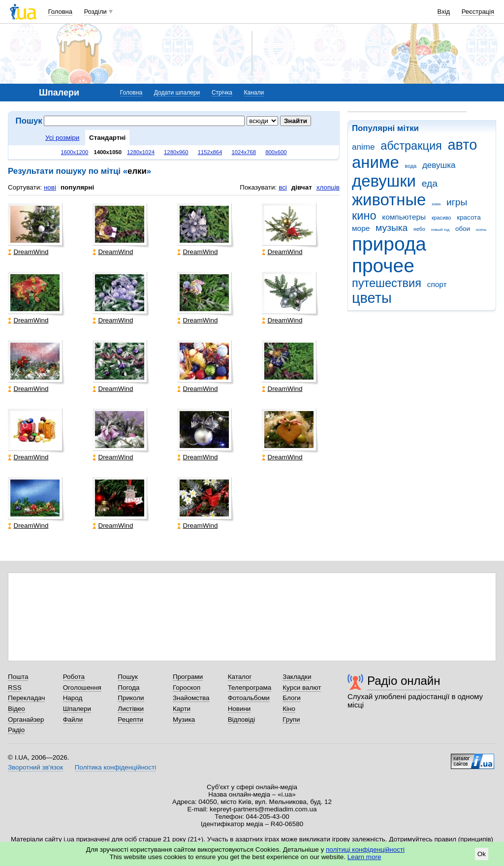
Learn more (364, 857)
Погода (128, 688)
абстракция (411, 146)
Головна (60, 12)
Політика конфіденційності (115, 767)
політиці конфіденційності (365, 850)
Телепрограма (250, 688)
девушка (439, 165)
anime (363, 147)
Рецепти (130, 720)
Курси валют (302, 688)
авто (463, 145)
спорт (437, 284)
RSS (15, 688)
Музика (184, 720)
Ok (482, 854)
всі (283, 187)
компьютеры (404, 217)
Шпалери (77, 709)
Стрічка (222, 93)
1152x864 (210, 152)
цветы (372, 298)
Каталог (240, 677)
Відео (16, 709)
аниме (376, 162)
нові (50, 187)
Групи (291, 720)
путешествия (387, 283)
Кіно (289, 709)
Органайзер (26, 720)
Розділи (95, 12)
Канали (254, 93)
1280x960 (176, 152)
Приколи (131, 698)
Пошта (18, 677)
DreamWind (28, 252)
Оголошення (82, 688)
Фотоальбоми (249, 698)
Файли (73, 720)
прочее (383, 266)
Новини (239, 709)
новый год (440, 230)
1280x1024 (141, 152)
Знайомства (191, 698)
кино (364, 216)
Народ (73, 698)
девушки (384, 181)
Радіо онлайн (404, 681)
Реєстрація (478, 12)
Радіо (16, 730)
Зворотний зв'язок (35, 767)
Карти (182, 709)
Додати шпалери (177, 93)
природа (389, 244)
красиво (441, 218)
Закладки (297, 677)
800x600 (276, 152)
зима (436, 204)
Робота (74, 677)
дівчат (302, 187)
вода (411, 166)
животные (389, 200)
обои (463, 229)
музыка (392, 228)
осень (481, 230)
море (361, 228)
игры (457, 202)
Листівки (131, 709)
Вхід (444, 12)
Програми (188, 677)
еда (430, 183)
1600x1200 (75, 152)
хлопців (328, 187)
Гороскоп (187, 688)
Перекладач (26, 698)
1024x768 (244, 152)
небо (419, 229)
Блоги (292, 698)
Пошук (128, 677)
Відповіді (242, 720)
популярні (77, 187)
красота (469, 217)
